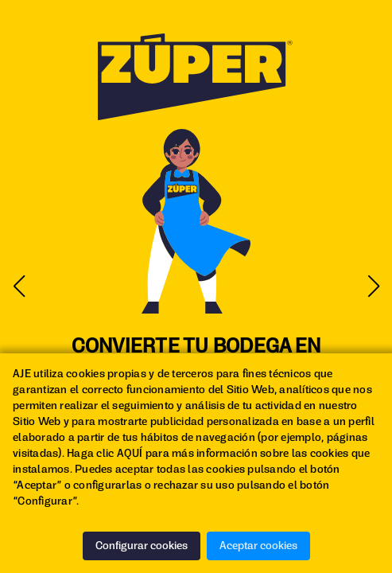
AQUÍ (130, 453)
